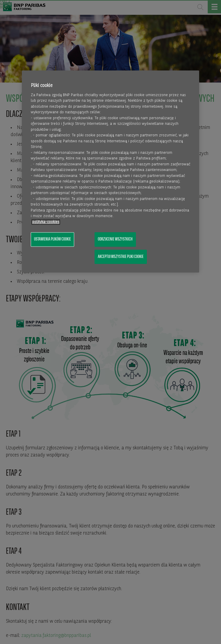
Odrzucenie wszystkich (115, 240)
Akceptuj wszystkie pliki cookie (121, 257)
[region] (110, 172)
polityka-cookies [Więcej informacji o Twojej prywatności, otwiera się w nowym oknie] (46, 222)
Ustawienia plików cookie (52, 240)
